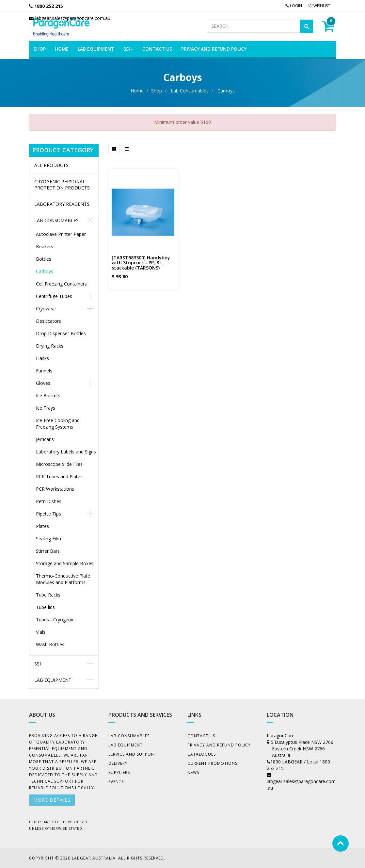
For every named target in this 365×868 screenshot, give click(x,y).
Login (294, 6)
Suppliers (119, 772)
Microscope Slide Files (59, 464)
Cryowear (46, 309)
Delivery (118, 763)
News (193, 772)
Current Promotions (212, 763)
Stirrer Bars (48, 551)
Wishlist (319, 6)
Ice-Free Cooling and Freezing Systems (58, 424)
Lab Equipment (53, 680)
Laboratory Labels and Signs (66, 452)
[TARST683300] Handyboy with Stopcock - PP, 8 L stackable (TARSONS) (141, 263)
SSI (38, 664)
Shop (157, 91)
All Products (51, 165)
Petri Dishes (49, 501)
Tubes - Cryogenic (55, 620)
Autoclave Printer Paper (61, 234)
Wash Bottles (50, 644)
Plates (42, 526)
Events (116, 782)
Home (137, 91)
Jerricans (45, 439)
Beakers (45, 246)
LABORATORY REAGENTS (62, 204)
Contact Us (201, 736)
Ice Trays (46, 408)
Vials (41, 632)
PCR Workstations (55, 489)
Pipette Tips (48, 514)
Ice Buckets (48, 395)
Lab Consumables (190, 91)
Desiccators (48, 321)
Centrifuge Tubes (54, 296)
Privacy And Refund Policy (219, 745)
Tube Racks (48, 595)
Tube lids (45, 607)
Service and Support (132, 754)
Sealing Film (48, 539)
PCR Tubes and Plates (59, 476)
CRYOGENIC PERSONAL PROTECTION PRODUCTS (62, 185)
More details (52, 800)
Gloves (43, 383)
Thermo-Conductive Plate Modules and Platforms (63, 579)
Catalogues (202, 754)
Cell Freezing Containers (61, 284)
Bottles (44, 259)
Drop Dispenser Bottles (61, 333)
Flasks (42, 358)
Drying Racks (50, 346)
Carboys (226, 91)
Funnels (44, 371)
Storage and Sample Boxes (65, 563)
